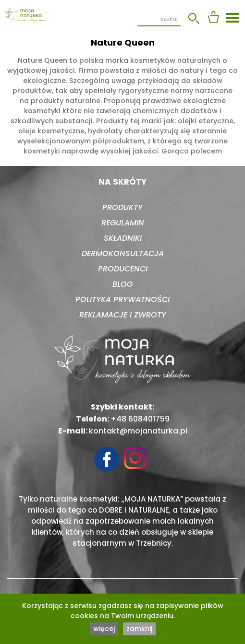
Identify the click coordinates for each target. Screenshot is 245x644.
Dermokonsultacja (123, 253)
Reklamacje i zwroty (123, 315)
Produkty (122, 207)
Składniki (123, 238)
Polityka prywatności (122, 299)
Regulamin (123, 223)
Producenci (123, 269)
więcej (104, 629)
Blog (122, 284)
